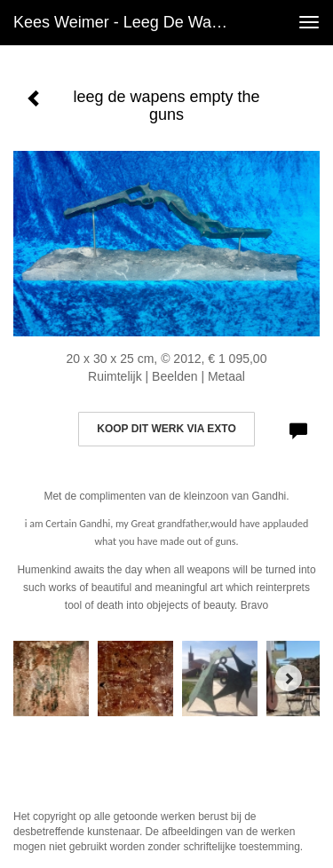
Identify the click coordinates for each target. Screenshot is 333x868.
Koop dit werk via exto (166, 429)
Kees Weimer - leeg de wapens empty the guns (127, 22)
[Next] (289, 678)
